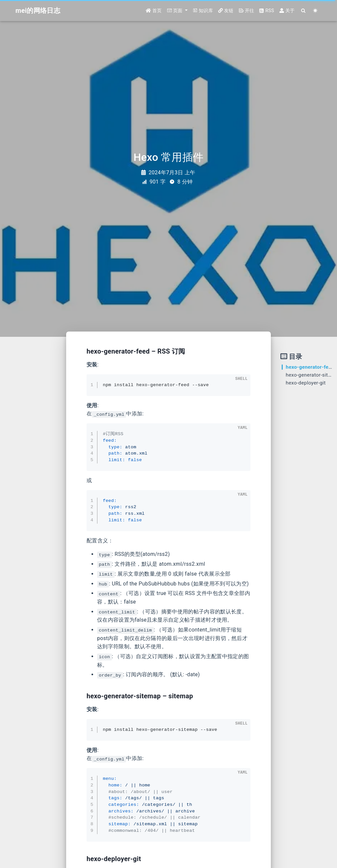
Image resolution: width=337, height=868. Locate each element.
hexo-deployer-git (306, 383)
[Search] (304, 11)
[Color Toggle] (315, 11)
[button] (177, 11)
